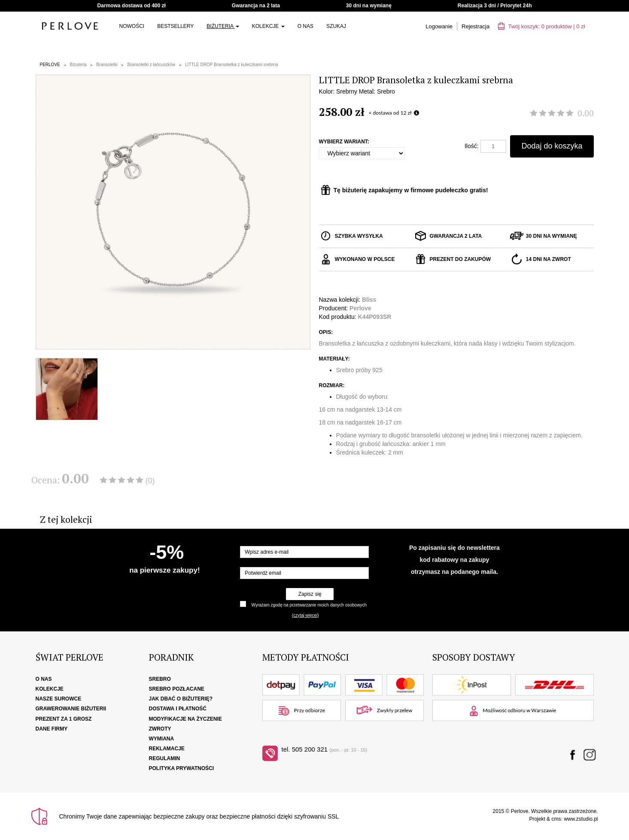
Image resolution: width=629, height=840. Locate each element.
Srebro (160, 679)
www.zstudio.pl (581, 819)
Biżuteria (223, 26)
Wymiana (162, 739)
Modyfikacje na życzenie (185, 719)
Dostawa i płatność (178, 709)
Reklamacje (167, 749)
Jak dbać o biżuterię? (181, 699)
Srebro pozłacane (177, 689)
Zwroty (160, 729)
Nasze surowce (59, 699)
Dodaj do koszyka (552, 146)
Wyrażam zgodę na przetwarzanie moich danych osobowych (309, 605)
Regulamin (165, 758)
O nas (305, 26)
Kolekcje (268, 26)
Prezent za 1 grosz (64, 719)
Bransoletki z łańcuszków (151, 65)
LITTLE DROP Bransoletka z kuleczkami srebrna (232, 65)
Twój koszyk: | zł (541, 26)
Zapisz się (310, 594)
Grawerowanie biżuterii (71, 709)
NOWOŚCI (132, 26)
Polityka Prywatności (182, 768)
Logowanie (439, 26)
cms (556, 819)
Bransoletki (107, 65)
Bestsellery (175, 26)
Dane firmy (52, 729)
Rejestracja (476, 26)
